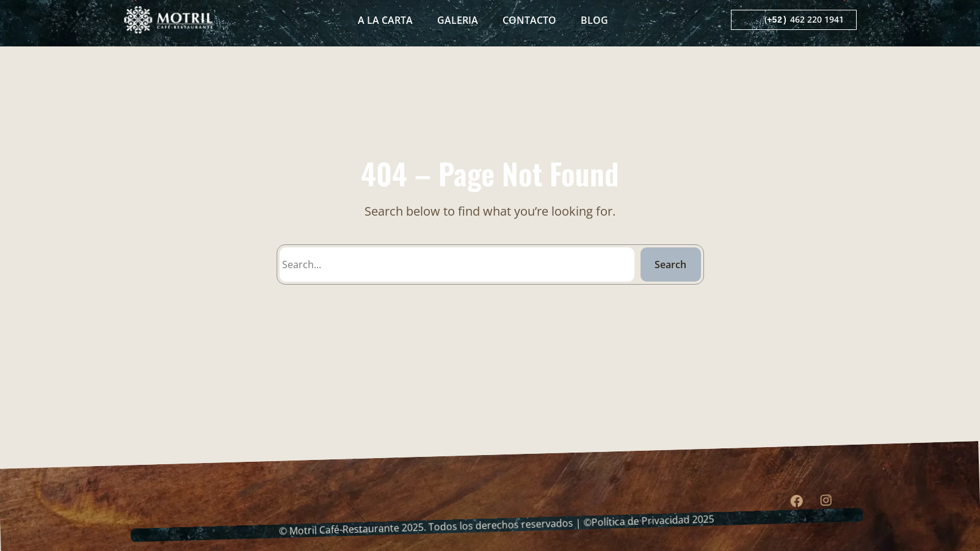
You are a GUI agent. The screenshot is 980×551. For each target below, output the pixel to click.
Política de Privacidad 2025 (652, 524)
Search (670, 265)
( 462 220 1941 (804, 20)
